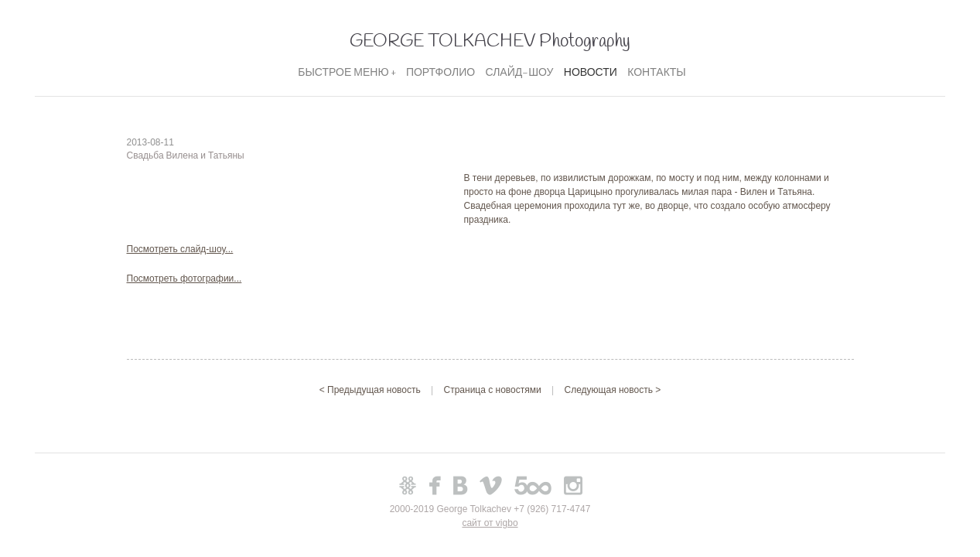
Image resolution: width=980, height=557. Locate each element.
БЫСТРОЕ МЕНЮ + (347, 73)
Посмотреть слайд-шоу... (180, 249)
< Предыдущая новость (371, 390)
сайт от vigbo (490, 523)
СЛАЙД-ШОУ (519, 73)
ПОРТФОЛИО (440, 73)
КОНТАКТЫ (657, 73)
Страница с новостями (493, 390)
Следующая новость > (613, 390)
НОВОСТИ (591, 73)
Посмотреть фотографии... (184, 278)
